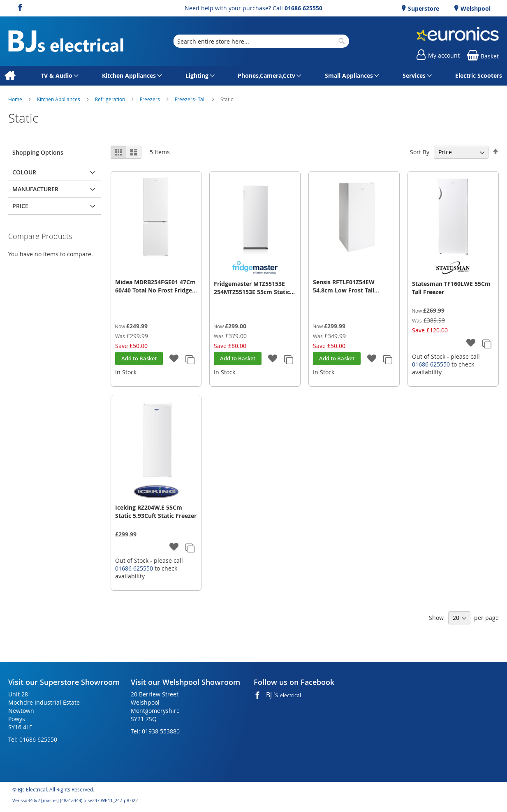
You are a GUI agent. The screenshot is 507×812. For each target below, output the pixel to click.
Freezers (150, 99)
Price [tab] (20, 206)
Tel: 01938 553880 (155, 731)
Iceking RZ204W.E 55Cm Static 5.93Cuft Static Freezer (156, 512)
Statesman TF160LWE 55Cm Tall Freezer (451, 288)
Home (16, 99)
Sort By (420, 152)
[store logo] (66, 41)
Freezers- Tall (191, 99)
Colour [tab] (24, 172)
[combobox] (261, 41)
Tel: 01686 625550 (33, 739)
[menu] (253, 76)
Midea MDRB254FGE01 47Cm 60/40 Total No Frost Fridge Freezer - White (155, 286)
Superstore (423, 8)
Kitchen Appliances (59, 99)
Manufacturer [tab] (35, 189)
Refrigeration (111, 99)
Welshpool (475, 8)
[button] (174, 359)
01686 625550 (303, 8)
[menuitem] (10, 76)
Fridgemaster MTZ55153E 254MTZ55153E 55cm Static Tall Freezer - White (252, 288)
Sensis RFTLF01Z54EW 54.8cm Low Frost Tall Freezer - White (344, 286)
